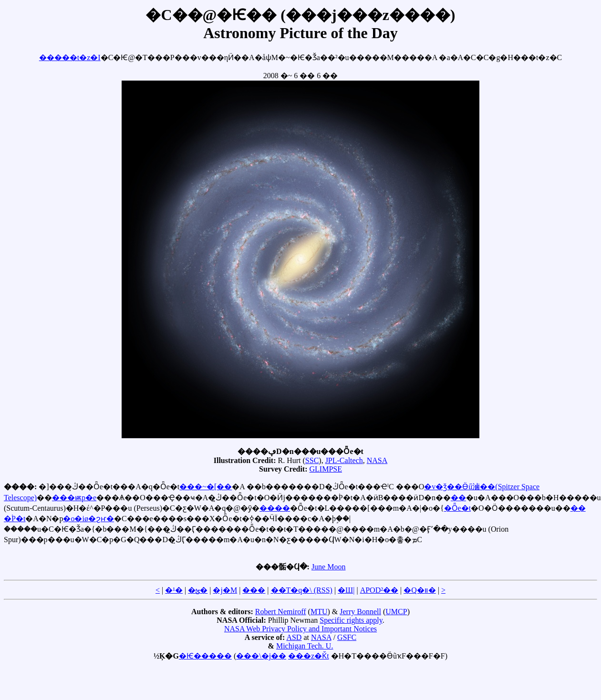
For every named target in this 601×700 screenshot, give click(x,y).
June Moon (329, 567)
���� (275, 508)
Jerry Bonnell (360, 612)
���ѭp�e (74, 498)
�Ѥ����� (205, 656)
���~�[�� (206, 487)
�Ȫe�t (458, 508)
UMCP (396, 612)
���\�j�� (261, 656)
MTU (319, 612)
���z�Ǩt (309, 656)
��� (254, 590)
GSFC (347, 637)
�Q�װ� (420, 590)
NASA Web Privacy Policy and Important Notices (300, 629)
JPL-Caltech (344, 460)
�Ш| (346, 590)
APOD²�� (379, 590)
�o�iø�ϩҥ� (88, 519)
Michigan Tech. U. (305, 646)
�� (458, 498)
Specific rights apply (351, 620)
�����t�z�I (70, 57)
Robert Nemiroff (281, 612)
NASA (377, 460)
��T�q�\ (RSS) (302, 590)
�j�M (225, 590)
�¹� (174, 590)
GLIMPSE (326, 469)
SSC (312, 460)
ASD (294, 637)
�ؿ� (198, 590)
